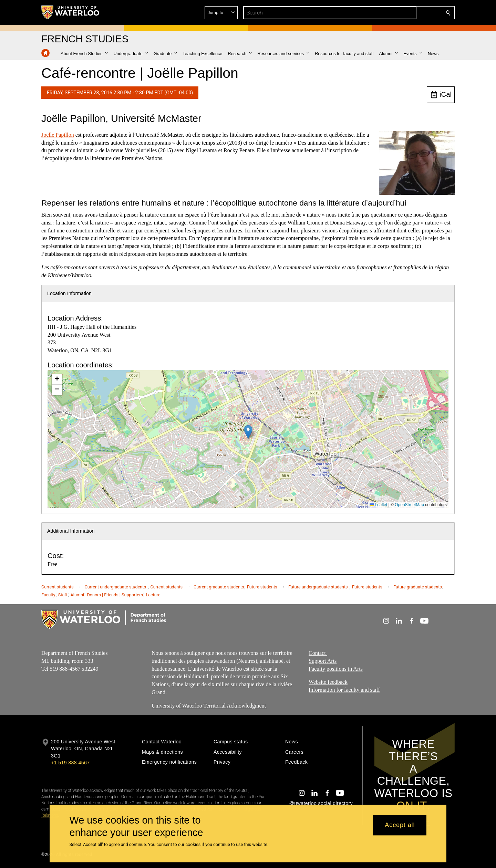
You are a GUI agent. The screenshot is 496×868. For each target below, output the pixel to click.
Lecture (153, 595)
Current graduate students (219, 587)
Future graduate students (418, 587)
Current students (58, 587)
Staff (63, 595)
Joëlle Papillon (58, 135)
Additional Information (71, 531)
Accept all (400, 825)
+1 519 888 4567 (70, 763)
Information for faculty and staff (344, 690)
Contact (318, 653)
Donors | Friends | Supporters (115, 595)
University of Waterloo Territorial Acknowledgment (209, 705)
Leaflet (378, 505)
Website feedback (328, 682)
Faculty (48, 595)
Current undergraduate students (115, 587)
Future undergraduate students (318, 587)
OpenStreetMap (409, 505)
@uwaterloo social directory (321, 803)
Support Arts (323, 661)
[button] (398, 13)
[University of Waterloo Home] (71, 12)
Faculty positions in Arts (336, 668)
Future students (262, 587)
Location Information (69, 293)
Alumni (77, 595)
